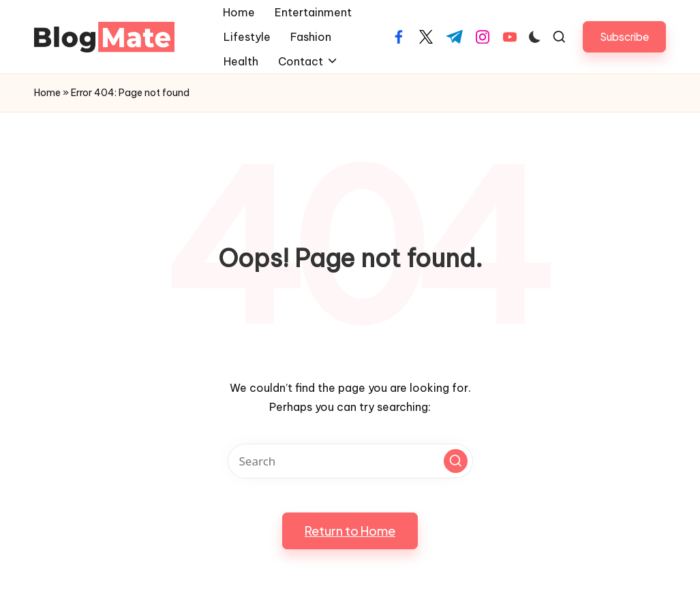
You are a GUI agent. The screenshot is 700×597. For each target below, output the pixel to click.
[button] (624, 36)
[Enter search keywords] (350, 461)
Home (47, 93)
